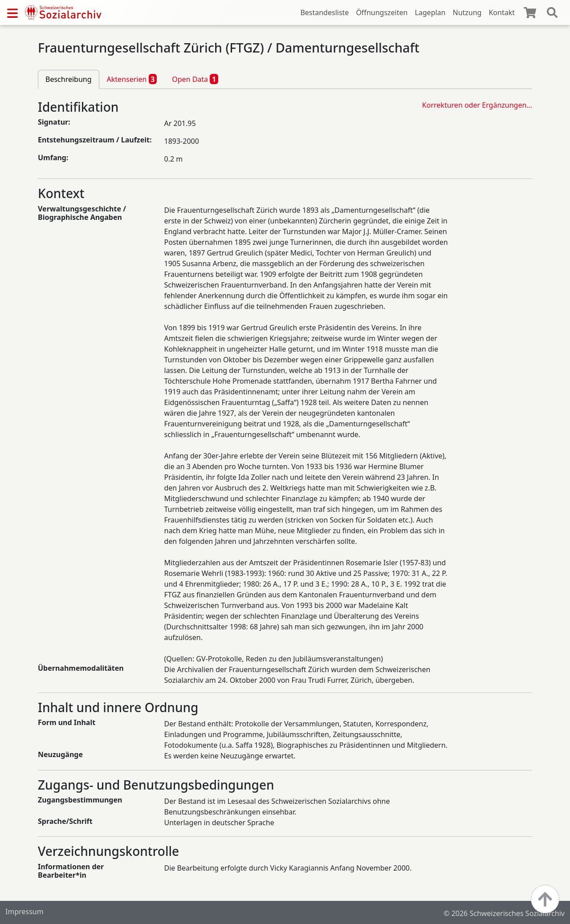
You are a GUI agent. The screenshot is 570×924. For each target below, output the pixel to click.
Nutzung (467, 12)
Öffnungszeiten (382, 12)
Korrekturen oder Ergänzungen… (477, 105)
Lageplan (430, 12)
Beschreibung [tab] (69, 79)
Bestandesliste (324, 12)
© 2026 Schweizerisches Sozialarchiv (504, 913)
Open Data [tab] (195, 79)
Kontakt (502, 12)
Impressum (24, 912)
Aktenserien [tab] (132, 79)
